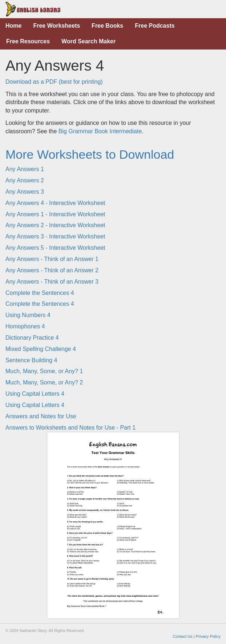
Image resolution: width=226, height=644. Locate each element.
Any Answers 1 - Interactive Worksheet (55, 214)
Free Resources (28, 41)
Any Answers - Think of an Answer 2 (52, 270)
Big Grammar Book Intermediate (100, 131)
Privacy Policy (208, 636)
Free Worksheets (56, 26)
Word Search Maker (88, 41)
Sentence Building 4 (31, 360)
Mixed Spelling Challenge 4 (41, 349)
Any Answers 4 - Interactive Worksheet (55, 203)
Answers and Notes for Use (41, 416)
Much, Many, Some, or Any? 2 (44, 382)
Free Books (107, 26)
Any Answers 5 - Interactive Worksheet (55, 248)
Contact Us (182, 636)
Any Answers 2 (25, 180)
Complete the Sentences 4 (40, 293)
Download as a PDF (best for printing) (54, 82)
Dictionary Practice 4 (32, 338)
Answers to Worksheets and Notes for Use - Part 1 (70, 428)
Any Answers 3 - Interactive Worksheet (55, 236)
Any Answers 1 (25, 169)
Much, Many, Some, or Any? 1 (44, 371)
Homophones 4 (25, 326)
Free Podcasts (155, 26)
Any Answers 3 (25, 192)
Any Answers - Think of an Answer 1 (52, 259)
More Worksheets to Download (90, 154)
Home (13, 26)
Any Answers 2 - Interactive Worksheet (55, 225)
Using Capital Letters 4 (35, 394)
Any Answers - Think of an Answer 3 (52, 282)
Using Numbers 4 (28, 315)
